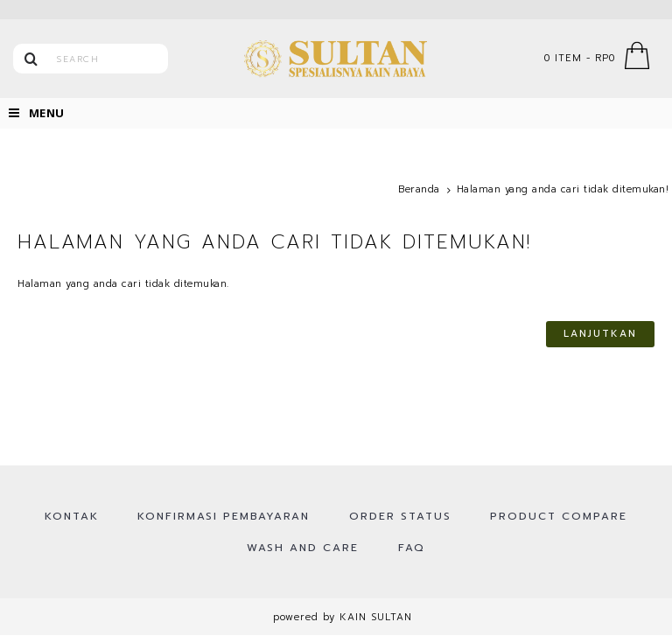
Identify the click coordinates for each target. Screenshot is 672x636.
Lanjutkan (600, 334)
